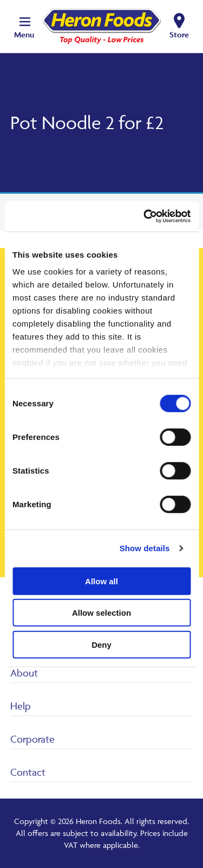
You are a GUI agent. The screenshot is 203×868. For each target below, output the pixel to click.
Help (21, 706)
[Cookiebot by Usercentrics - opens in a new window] (145, 216)
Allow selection (101, 613)
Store (179, 34)
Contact (28, 772)
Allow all (101, 581)
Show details (145, 548)
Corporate (32, 739)
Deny (101, 644)
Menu (24, 34)
